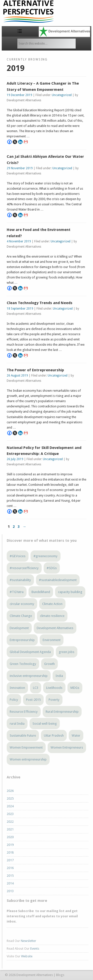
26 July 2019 (15, 459)
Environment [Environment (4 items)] (52, 640)
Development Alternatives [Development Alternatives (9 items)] (55, 628)
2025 (10, 798)
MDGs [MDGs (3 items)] (75, 688)
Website (27, 956)
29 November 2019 (20, 168)
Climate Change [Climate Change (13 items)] (21, 616)
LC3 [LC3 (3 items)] (36, 688)
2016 (10, 868)
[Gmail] (26, 142)
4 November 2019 (19, 241)
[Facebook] (9, 142)
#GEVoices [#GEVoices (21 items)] (18, 556)
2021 (10, 829)
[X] (15, 142)
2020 (10, 837)
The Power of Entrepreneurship (35, 370)
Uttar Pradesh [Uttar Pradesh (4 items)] (54, 735)
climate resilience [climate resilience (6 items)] (52, 616)
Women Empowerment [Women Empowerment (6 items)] (26, 747)
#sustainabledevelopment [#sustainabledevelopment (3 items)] (58, 580)
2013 (10, 891)
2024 (10, 806)
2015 (10, 876)
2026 (10, 791)
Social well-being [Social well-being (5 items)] (45, 724)
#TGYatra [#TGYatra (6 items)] (17, 592)
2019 (10, 845)
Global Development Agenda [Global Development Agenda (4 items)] (30, 652)
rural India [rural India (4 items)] (17, 724)
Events (35, 949)
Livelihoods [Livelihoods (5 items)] (54, 688)
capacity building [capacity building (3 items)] (70, 592)
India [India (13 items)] (59, 676)
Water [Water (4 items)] (76, 735)
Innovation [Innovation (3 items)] (17, 688)
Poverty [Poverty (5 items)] (54, 700)
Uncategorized (62, 95)
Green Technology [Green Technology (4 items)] (23, 664)
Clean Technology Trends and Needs (40, 303)
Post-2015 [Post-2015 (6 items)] (33, 700)
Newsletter (29, 941)
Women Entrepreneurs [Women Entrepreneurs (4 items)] (67, 747)
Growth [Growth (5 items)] (49, 664)
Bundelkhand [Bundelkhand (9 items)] (41, 592)
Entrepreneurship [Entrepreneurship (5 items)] (22, 640)
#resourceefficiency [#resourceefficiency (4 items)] (24, 568)
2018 (10, 852)
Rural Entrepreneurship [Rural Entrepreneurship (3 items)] (62, 712)
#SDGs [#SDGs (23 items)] (52, 568)
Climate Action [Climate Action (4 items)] (52, 604)
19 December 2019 (19, 95)
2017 (10, 860)
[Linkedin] (20, 142)
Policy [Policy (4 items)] (14, 700)
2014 (10, 883)
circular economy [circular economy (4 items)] (22, 604)
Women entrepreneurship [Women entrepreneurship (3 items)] (28, 759)
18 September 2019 (20, 309)
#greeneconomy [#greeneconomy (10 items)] (46, 556)
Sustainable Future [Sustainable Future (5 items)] (23, 735)
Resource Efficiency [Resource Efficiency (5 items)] (24, 712)
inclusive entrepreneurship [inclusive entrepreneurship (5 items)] (29, 676)
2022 (10, 822)
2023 (10, 814)
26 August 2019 (17, 376)
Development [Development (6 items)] (19, 628)
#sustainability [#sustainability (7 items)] (20, 580)
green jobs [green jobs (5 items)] (67, 652)
